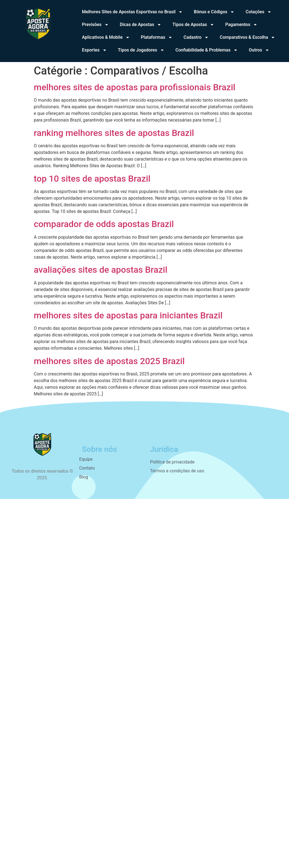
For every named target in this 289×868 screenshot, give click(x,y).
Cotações (259, 12)
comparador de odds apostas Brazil (104, 224)
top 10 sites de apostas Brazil (92, 179)
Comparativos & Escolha (247, 37)
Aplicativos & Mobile (106, 37)
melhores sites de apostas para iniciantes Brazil (128, 315)
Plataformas (157, 37)
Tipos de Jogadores (141, 50)
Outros (259, 50)
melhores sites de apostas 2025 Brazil (109, 361)
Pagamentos (241, 25)
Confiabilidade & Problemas (207, 50)
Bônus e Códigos (214, 12)
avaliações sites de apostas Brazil (101, 270)
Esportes (94, 50)
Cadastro (196, 37)
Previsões (95, 25)
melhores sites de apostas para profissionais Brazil (135, 87)
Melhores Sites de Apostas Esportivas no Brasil (132, 12)
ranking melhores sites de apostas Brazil (114, 133)
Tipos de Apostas (193, 25)
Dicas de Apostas (141, 25)
